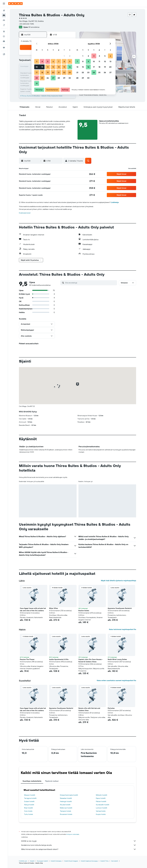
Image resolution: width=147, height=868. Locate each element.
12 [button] (48, 67)
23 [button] (70, 72)
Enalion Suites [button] (84, 611)
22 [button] (64, 72)
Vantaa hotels (101, 811)
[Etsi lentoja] (4, 11)
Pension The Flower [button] (27, 659)
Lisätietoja (115, 202)
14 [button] (59, 67)
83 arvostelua (34, 27)
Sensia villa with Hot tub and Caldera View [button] (89, 709)
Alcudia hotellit (65, 805)
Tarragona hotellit (30, 798)
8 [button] (64, 61)
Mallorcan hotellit (66, 808)
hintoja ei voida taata (73, 834)
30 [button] (70, 78)
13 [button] (53, 67)
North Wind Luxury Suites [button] (117, 659)
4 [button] (42, 61)
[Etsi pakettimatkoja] (4, 25)
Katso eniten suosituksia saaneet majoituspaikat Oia (116, 680)
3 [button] (37, 61)
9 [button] (70, 61)
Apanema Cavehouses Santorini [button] (120, 608)
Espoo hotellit (101, 798)
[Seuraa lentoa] (4, 36)
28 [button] (59, 78)
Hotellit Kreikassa (56, 861)
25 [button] (42, 78)
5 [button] (48, 61)
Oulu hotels (28, 811)
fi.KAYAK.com (23, 861)
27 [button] (53, 78)
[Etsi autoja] (4, 20)
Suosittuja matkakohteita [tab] (32, 781)
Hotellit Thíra (104, 861)
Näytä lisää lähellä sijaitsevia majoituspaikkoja (119, 581)
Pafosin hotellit (101, 801)
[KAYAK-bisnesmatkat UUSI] (4, 41)
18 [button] (42, 72)
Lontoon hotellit (102, 808)
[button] (4, 4)
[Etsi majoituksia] (4, 15)
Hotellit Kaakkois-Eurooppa (89, 861)
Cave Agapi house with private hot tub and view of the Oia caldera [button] (33, 609)
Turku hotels (28, 814)
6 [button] (53, 61)
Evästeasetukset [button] (25, 213)
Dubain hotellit (29, 801)
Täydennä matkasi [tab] (52, 781)
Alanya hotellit (29, 805)
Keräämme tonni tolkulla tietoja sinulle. (79, 845)
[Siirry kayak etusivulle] (15, 4)
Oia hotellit (115, 861)
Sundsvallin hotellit (103, 805)
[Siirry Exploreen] (4, 32)
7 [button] (59, 61)
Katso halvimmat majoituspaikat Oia (123, 629)
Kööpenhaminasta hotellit (69, 795)
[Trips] (4, 48)
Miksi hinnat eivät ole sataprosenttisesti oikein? (79, 849)
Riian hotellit (28, 808)
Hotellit (32, 861)
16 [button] (70, 67)
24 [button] (37, 78)
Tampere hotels (65, 811)
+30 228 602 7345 (26, 24)
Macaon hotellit (30, 795)
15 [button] (64, 67)
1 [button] (64, 56)
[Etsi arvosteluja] (91, 283)
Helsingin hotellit (66, 801)
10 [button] (37, 67)
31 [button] (37, 83)
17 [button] (37, 72)
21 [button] (59, 72)
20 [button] (53, 72)
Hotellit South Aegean (71, 861)
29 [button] (64, 78)
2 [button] (70, 56)
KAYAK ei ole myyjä (79, 841)
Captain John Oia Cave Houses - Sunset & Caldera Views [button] (91, 661)
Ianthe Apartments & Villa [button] (59, 659)
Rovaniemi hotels (66, 814)
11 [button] (42, 67)
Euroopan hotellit (43, 861)
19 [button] (48, 72)
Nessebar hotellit (66, 798)
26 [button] (48, 78)
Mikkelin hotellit (102, 795)
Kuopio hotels (101, 814)
